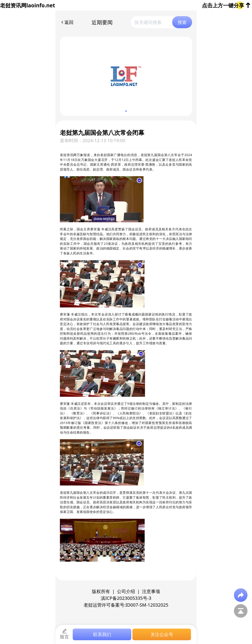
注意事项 (151, 591)
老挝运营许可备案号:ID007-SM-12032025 (126, 605)
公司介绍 (126, 591)
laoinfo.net (41, 5)
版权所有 (101, 591)
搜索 (182, 22)
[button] (126, 111)
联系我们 (102, 634)
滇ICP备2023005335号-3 (126, 598)
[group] (126, 76)
